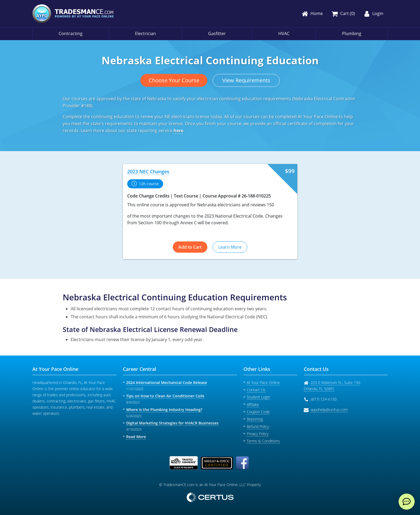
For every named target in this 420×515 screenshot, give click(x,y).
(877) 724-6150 (324, 399)
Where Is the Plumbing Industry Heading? (164, 410)
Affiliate (253, 404)
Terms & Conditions (263, 441)
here (178, 130)
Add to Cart (190, 247)
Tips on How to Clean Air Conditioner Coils (165, 396)
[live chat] (407, 502)
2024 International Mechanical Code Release (167, 382)
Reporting (255, 419)
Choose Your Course (174, 80)
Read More (136, 437)
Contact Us (256, 390)
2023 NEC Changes (148, 171)
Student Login (258, 397)
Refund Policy (258, 426)
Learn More (230, 247)
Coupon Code (258, 412)
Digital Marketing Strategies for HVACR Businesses (172, 423)
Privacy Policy (258, 434)
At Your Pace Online (263, 382)
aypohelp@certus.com (329, 410)
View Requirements (246, 80)
